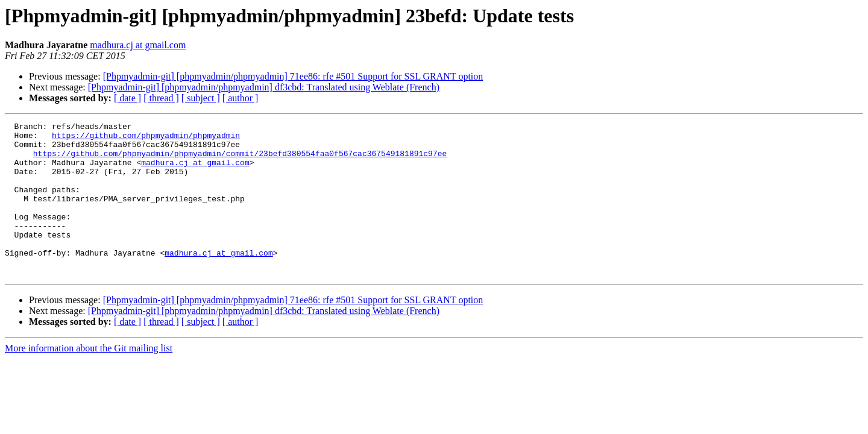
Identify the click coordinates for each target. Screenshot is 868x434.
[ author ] (241, 98)
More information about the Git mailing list (89, 379)
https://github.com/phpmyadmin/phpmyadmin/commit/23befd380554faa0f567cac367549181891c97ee (240, 160)
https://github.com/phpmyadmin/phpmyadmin (146, 139)
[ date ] (127, 98)
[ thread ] (161, 98)
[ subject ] (201, 98)
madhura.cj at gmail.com (138, 45)
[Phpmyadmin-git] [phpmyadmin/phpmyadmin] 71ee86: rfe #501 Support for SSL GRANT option (293, 76)
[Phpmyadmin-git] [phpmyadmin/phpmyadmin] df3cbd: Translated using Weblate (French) (264, 87)
